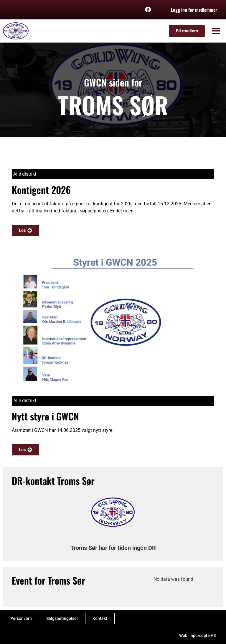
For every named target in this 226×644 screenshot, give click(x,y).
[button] (216, 31)
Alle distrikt (25, 174)
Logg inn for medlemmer (194, 10)
